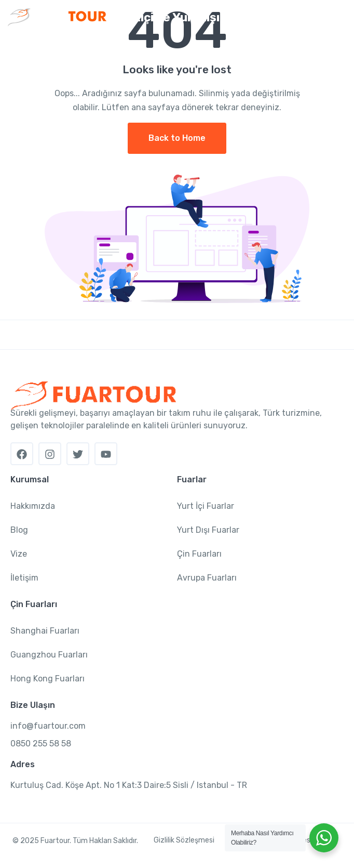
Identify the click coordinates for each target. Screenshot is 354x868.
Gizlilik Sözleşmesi (184, 840)
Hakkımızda (33, 506)
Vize (19, 554)
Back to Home (177, 138)
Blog (19, 530)
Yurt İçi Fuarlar (206, 506)
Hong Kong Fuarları (47, 679)
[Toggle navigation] (337, 18)
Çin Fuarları (199, 554)
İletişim (24, 578)
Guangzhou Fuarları (49, 655)
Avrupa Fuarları (207, 578)
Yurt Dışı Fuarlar (208, 530)
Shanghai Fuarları (45, 631)
